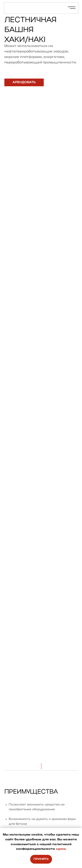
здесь (61, 849)
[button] (24, 82)
